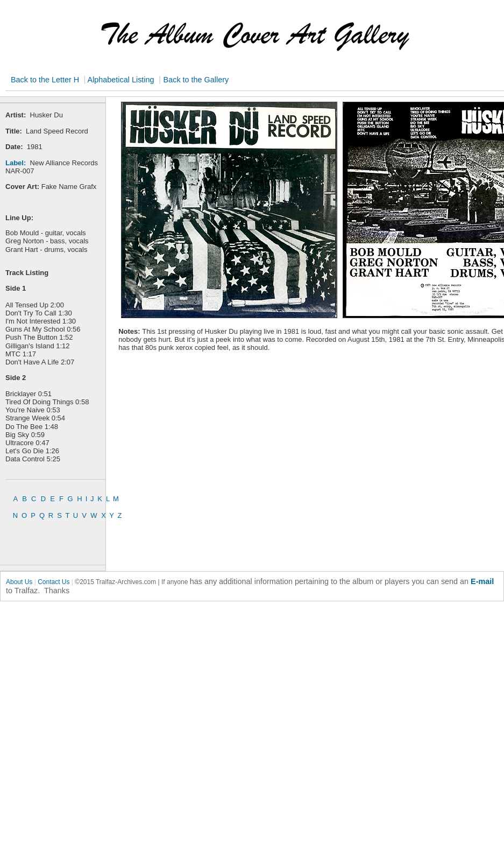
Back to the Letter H (46, 80)
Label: (16, 163)
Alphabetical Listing (120, 80)
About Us (19, 582)
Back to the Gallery (196, 80)
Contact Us (54, 582)
